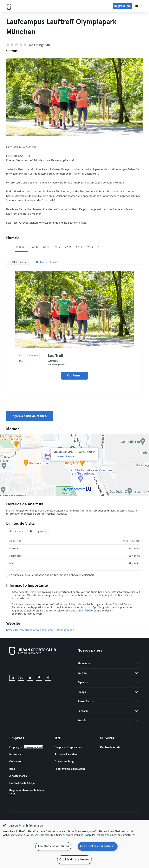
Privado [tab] (17, 531)
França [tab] (108, 692)
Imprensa (15, 754)
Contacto (15, 762)
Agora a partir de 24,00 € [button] (29, 416)
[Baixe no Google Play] (51, 666)
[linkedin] (21, 678)
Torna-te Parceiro (66, 754)
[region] (74, 844)
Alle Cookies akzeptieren (98, 846)
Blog (12, 769)
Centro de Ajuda (110, 747)
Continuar (74, 376)
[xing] (48, 678)
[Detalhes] (74, 310)
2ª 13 (68, 247)
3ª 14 (79, 247)
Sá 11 (46, 247)
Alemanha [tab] (108, 664)
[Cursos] (19, 262)
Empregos (15, 747)
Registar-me (122, 6)
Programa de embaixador (70, 769)
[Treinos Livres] (47, 262)
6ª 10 (35, 247)
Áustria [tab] (108, 721)
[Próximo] (98, 247)
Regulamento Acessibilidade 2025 (27, 792)
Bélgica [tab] (108, 673)
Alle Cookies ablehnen (53, 846)
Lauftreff (56, 356)
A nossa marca (18, 776)
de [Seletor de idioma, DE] (138, 6)
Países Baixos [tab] (108, 702)
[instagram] (12, 678)
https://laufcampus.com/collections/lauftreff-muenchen (40, 630)
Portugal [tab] (108, 711)
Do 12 (57, 247)
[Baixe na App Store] (22, 666)
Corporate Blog (64, 762)
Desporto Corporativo (68, 747)
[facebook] (39, 678)
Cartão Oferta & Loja (22, 783)
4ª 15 (90, 247)
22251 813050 (85, 611)
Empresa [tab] (38, 531)
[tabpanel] (74, 552)
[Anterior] (9, 247)
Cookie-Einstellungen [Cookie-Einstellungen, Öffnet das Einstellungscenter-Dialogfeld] (74, 860)
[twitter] (30, 678)
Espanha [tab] (108, 683)
